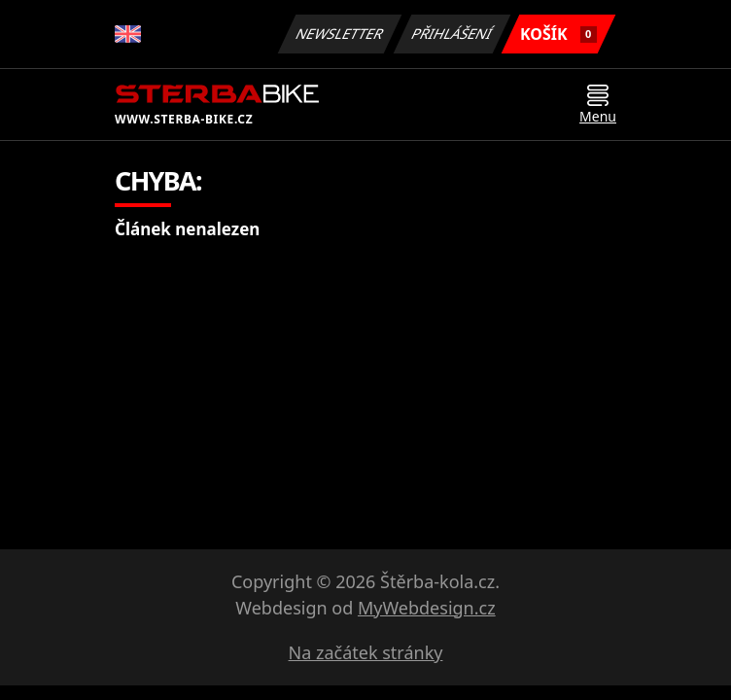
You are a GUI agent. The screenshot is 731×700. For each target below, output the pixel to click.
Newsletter (339, 34)
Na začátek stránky (366, 652)
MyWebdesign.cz (427, 608)
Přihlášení (452, 34)
